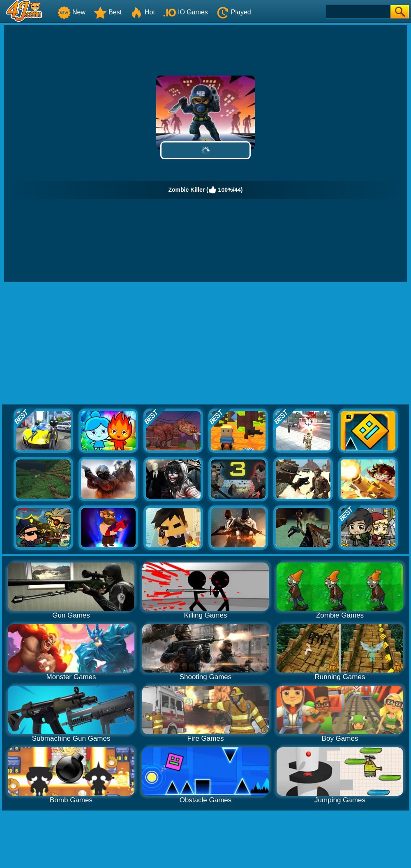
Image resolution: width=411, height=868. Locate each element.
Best (108, 12)
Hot (142, 12)
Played (234, 12)
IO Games (186, 12)
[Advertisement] (205, 344)
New (72, 12)
